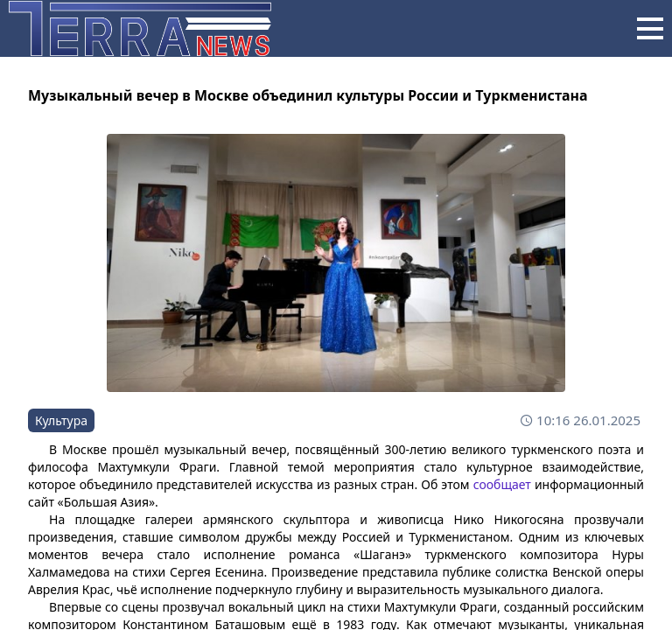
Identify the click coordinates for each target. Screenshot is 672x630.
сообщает (502, 484)
